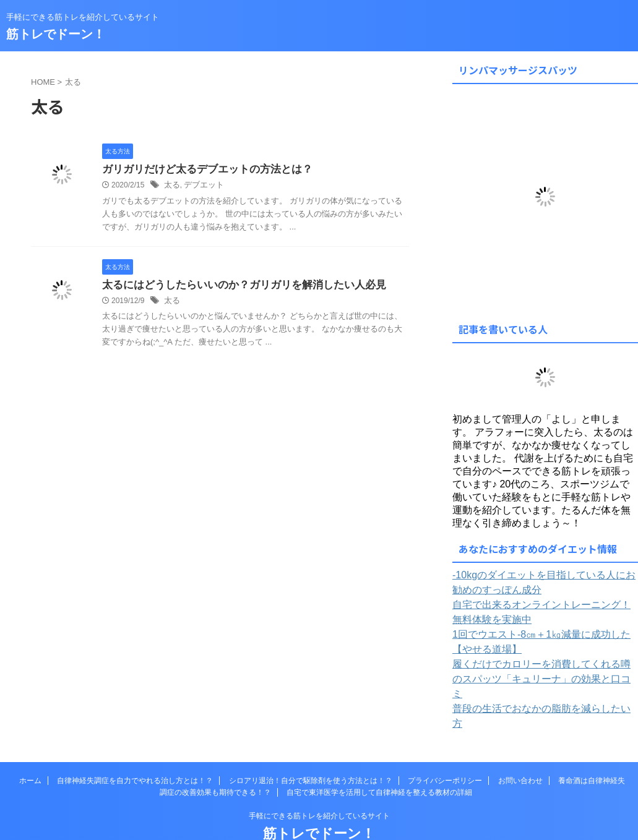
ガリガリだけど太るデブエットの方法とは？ (201, 170)
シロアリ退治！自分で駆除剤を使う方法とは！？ (311, 747)
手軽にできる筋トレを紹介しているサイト (319, 782)
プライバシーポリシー (445, 747)
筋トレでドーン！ (56, 34)
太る (171, 186)
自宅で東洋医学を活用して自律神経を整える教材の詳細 (379, 759)
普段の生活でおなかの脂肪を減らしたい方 (535, 690)
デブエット (201, 186)
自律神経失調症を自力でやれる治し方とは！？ (135, 747)
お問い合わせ (520, 747)
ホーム (30, 747)
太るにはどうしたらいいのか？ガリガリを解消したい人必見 (236, 286)
